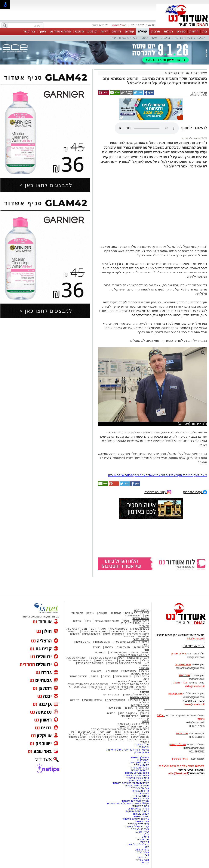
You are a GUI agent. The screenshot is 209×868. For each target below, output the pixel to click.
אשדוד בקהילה (179, 73)
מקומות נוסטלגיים (139, 700)
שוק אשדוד (143, 839)
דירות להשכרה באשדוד (136, 775)
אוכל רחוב (128, 636)
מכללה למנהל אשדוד (137, 845)
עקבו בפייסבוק (195, 492)
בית (205, 31)
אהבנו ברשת (133, 732)
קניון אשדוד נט (97, 739)
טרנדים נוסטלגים (93, 700)
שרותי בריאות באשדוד (137, 786)
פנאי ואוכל (105, 732)
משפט (79, 31)
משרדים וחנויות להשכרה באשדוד (131, 783)
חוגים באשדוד (102, 642)
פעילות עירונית (184, 38)
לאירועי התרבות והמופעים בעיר (132, 642)
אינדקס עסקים (87, 732)
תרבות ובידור (141, 639)
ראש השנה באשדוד (125, 734)
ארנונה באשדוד (141, 796)
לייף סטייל (143, 710)
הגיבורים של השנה (139, 658)
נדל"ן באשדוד (142, 745)
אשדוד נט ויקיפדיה (138, 809)
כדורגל (97, 647)
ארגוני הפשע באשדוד (107, 621)
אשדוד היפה (149, 38)
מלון (147, 847)
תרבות (156, 31)
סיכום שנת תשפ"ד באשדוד (133, 681)
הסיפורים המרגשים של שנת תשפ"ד (126, 687)
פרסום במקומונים (139, 762)
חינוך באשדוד (117, 739)
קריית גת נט (142, 832)
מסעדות (144, 626)
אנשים (91, 613)
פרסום (145, 837)
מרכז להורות (142, 850)
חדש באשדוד (114, 708)
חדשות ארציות (141, 621)
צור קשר (29, 31)
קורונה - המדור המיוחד (135, 716)
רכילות (168, 31)
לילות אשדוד (129, 671)
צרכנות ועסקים (140, 705)
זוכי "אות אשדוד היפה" (124, 38)
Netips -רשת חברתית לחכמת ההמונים (128, 803)
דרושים (116, 31)
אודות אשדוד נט (60, 31)
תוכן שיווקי (143, 708)
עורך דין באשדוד (140, 829)
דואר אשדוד (142, 860)
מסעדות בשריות (140, 629)
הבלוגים (144, 692)
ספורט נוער (123, 647)
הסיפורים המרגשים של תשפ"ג (107, 658)
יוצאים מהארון (132, 616)
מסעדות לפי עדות (114, 634)
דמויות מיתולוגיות (116, 700)
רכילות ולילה (142, 610)
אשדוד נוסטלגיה (140, 697)
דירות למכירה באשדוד (137, 773)
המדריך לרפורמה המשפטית (133, 724)
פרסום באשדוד (140, 806)
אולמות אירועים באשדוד (136, 819)
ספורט (181, 31)
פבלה (146, 855)
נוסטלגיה (100, 652)
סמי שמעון (143, 857)
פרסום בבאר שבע (139, 780)
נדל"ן (88, 621)
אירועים (145, 671)
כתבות (146, 652)
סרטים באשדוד (137, 739)
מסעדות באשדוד (140, 770)
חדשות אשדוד (141, 618)
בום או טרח (131, 613)
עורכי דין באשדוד (140, 798)
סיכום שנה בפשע (105, 660)
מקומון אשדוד (142, 765)
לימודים (129, 708)
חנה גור (145, 862)
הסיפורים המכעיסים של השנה (124, 663)
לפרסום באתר (100, 25)
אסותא (197, 138)
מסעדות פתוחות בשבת (94, 631)
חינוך (42, 31)
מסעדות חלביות (119, 629)
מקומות (103, 613)
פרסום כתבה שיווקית (137, 811)
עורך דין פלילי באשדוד (136, 827)
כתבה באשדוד (141, 816)
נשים (146, 732)
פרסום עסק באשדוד (138, 778)
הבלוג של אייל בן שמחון (136, 695)
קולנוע (92, 31)
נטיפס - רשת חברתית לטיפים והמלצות (128, 750)
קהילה (143, 31)
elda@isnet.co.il (195, 686)
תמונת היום (112, 671)
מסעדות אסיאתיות (121, 631)
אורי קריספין (175, 694)
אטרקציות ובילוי (128, 713)
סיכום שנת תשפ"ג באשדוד (133, 655)
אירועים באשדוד (140, 788)
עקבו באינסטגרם (158, 492)
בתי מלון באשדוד (140, 757)
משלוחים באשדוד (139, 768)
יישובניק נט (142, 760)
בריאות (166, 38)
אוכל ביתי (140, 631)
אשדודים (116, 613)
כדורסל (109, 647)
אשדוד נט (200, 73)
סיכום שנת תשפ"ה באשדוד (133, 727)
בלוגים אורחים (111, 695)
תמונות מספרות (118, 652)
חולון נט (144, 834)
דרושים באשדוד (140, 791)
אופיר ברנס (143, 852)
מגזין (146, 650)
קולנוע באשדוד (82, 642)
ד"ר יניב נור (187, 138)
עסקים (129, 31)
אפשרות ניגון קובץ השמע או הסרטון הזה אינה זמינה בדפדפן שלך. (147, 128)
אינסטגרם (96, 671)
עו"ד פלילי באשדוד (138, 824)
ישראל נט (144, 747)
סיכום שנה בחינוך (128, 660)
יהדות (118, 732)
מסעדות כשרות (92, 634)
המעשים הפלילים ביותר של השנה (109, 737)
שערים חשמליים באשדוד (135, 801)
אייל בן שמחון (142, 752)
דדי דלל (145, 842)
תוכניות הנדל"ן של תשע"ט (96, 734)
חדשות (194, 31)
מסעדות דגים (98, 629)
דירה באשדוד (142, 821)
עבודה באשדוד (140, 814)
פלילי (126, 621)
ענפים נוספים (142, 647)
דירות (104, 31)
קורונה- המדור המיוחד (137, 718)
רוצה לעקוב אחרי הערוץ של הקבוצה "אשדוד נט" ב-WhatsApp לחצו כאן (158, 475)
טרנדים (111, 713)
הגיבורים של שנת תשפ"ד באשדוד (130, 684)
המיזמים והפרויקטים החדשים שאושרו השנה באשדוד (120, 729)
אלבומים (144, 668)
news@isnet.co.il (194, 704)
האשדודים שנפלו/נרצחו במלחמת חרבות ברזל (120, 689)
